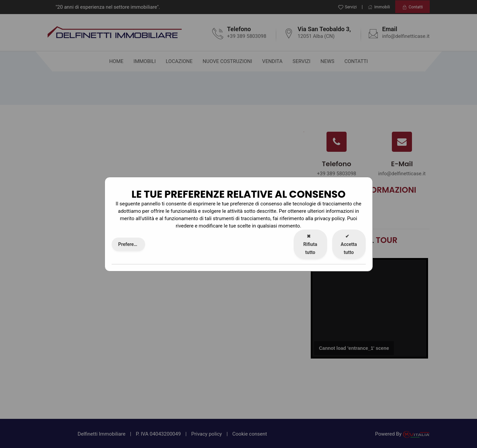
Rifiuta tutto (310, 244)
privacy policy (330, 218)
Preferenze (130, 244)
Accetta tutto (349, 244)
